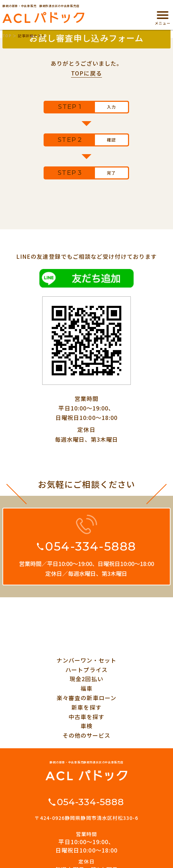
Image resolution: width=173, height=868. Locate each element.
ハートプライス (86, 670)
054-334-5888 (91, 546)
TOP (7, 36)
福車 (86, 688)
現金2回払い (86, 679)
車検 (86, 726)
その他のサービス (87, 735)
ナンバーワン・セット (87, 660)
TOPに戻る (86, 73)
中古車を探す (86, 717)
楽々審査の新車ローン (86, 698)
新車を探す (86, 707)
